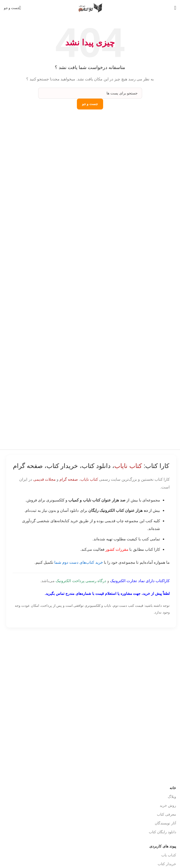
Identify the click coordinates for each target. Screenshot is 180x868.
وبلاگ (172, 780)
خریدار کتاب (167, 847)
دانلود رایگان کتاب (162, 815)
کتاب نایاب (89, 479)
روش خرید (168, 789)
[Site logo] (90, 8)
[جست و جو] (13, 8)
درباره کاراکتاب (165, 856)
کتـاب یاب (169, 838)
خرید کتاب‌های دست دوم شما (79, 562)
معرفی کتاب (166, 798)
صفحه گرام (69, 479)
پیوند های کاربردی (163, 830)
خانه (173, 771)
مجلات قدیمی (44, 479)
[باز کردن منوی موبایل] (175, 8)
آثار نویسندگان (165, 807)
